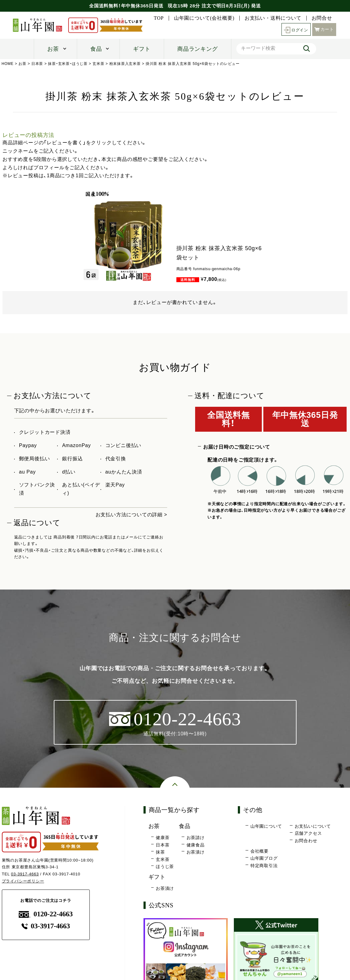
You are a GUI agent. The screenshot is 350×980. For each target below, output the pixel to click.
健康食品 (196, 845)
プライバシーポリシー (23, 881)
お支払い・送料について (273, 18)
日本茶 (37, 64)
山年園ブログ (264, 858)
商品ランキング (198, 49)
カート (324, 29)
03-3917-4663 (25, 874)
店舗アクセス (308, 834)
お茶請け (196, 838)
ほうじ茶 (165, 867)
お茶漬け (196, 852)
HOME (8, 64)
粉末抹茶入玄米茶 (125, 64)
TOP (159, 18)
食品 (96, 49)
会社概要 (260, 851)
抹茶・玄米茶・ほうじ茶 (68, 64)
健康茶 (163, 838)
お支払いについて (313, 826)
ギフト (142, 49)
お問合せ (322, 18)
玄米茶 (98, 64)
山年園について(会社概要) (204, 18)
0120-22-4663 (46, 914)
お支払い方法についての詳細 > (131, 515)
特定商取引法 (264, 866)
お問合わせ (306, 841)
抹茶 (160, 852)
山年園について (266, 826)
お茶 (53, 49)
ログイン (295, 29)
